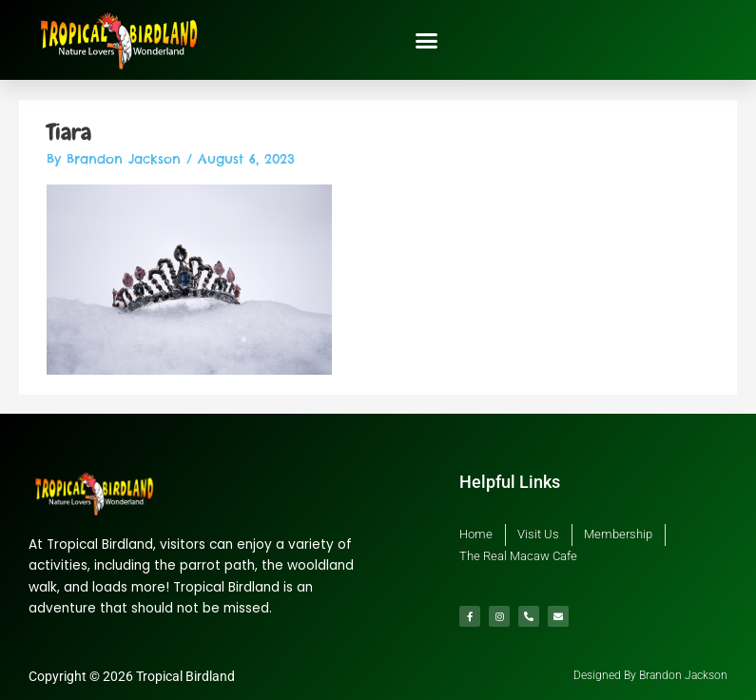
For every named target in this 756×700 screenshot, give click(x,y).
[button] (427, 40)
